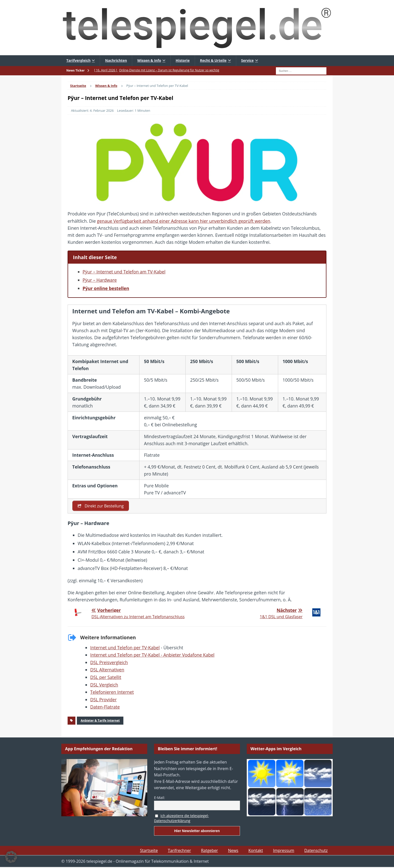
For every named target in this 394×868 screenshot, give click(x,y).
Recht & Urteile (213, 60)
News (233, 851)
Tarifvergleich (78, 60)
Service (248, 60)
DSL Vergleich (104, 685)
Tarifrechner (179, 851)
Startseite (149, 851)
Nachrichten (116, 60)
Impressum (283, 851)
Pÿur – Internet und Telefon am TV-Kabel (124, 272)
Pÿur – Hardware (100, 280)
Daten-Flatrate (105, 707)
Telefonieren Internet (112, 692)
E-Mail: (159, 798)
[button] (11, 857)
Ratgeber (209, 851)
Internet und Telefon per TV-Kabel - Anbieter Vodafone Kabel (152, 655)
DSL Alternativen (107, 670)
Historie (183, 60)
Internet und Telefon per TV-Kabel (125, 648)
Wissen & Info (149, 60)
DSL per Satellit (106, 677)
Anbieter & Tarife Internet (100, 721)
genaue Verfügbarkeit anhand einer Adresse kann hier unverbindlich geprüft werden (184, 221)
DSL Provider (103, 700)
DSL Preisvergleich (109, 663)
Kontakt (256, 851)
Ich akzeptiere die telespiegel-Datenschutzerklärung (181, 819)
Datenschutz (316, 851)
